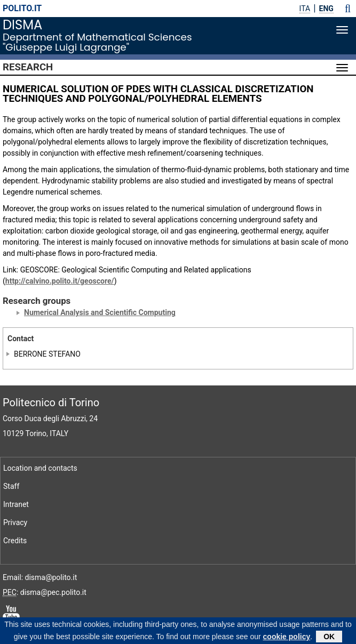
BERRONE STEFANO (47, 354)
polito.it (22, 8)
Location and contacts (40, 468)
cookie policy (287, 637)
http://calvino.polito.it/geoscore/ (60, 281)
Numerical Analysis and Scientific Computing (100, 312)
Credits (15, 541)
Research (28, 67)
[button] (348, 9)
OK (329, 637)
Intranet (16, 504)
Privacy (15, 522)
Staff (11, 486)
